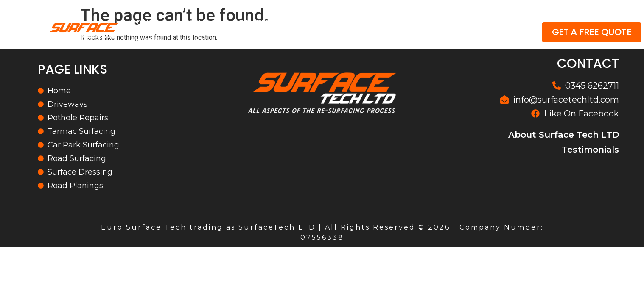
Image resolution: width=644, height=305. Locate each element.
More (199, 42)
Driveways (194, 22)
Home (142, 22)
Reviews (148, 42)
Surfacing (350, 22)
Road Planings (428, 22)
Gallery (494, 22)
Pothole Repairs (269, 22)
